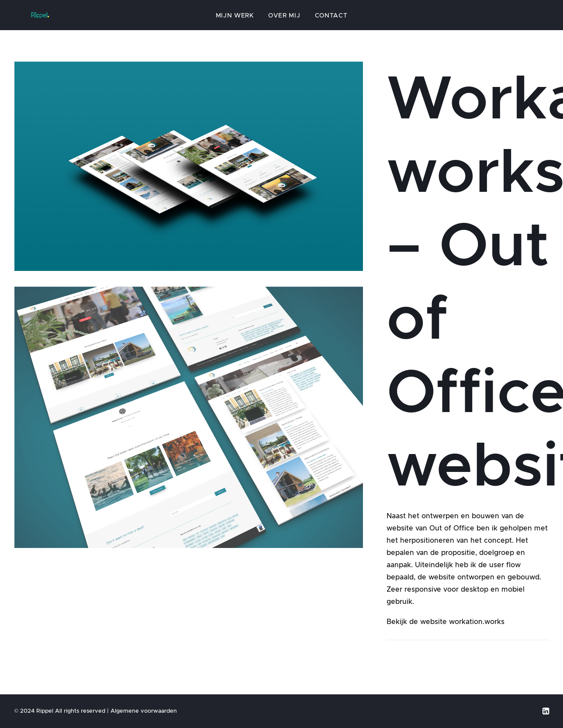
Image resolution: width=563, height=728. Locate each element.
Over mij (284, 21)
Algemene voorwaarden (144, 711)
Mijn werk (235, 21)
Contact (331, 21)
